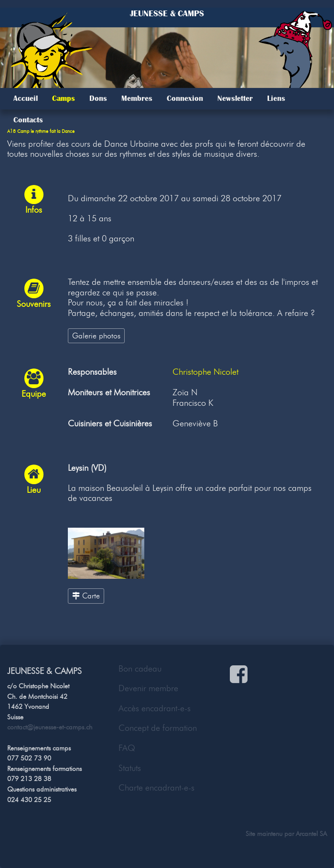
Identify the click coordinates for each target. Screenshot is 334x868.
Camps (64, 98)
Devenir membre (148, 688)
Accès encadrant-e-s (155, 708)
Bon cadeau (140, 669)
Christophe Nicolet (205, 372)
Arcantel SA (311, 834)
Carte (86, 596)
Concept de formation (158, 728)
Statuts (130, 768)
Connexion (185, 98)
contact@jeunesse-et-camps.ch (50, 727)
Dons (98, 98)
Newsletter (235, 98)
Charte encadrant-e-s (156, 788)
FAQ (127, 748)
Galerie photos (96, 336)
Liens (276, 98)
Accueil (26, 98)
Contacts (28, 120)
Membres (137, 98)
